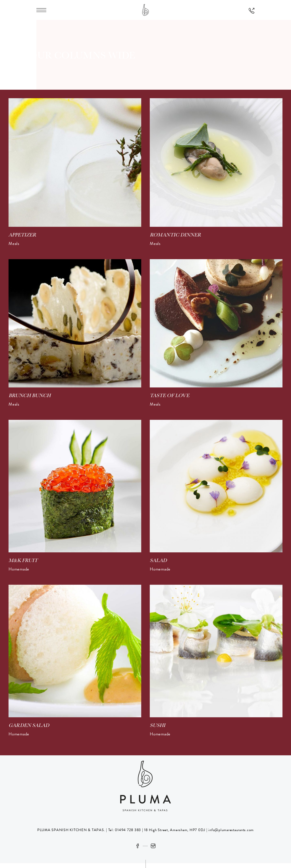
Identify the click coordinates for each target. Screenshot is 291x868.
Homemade (19, 569)
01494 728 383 (128, 830)
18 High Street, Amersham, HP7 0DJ (174, 830)
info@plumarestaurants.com (231, 830)
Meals (14, 244)
